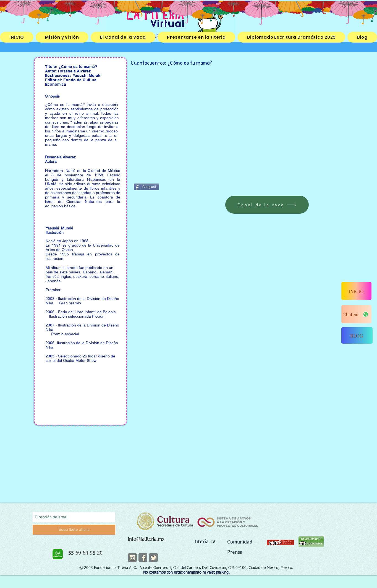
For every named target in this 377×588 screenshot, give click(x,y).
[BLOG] (357, 335)
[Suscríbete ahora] (74, 530)
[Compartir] (146, 187)
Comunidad (240, 542)
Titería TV (205, 542)
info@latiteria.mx (146, 539)
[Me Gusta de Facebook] (179, 186)
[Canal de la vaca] (267, 205)
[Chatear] (356, 314)
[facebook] (143, 558)
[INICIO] (356, 291)
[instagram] (132, 558)
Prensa (235, 552)
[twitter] (153, 558)
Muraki (96, 75)
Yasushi (81, 75)
